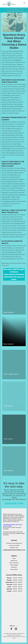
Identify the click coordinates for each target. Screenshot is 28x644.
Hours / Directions (14, 563)
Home (14, 558)
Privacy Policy (14, 569)
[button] (24, 3)
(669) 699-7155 (23, 9)
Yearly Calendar (14, 565)
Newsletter (14, 567)
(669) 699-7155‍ (14, 548)
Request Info (14, 561)
